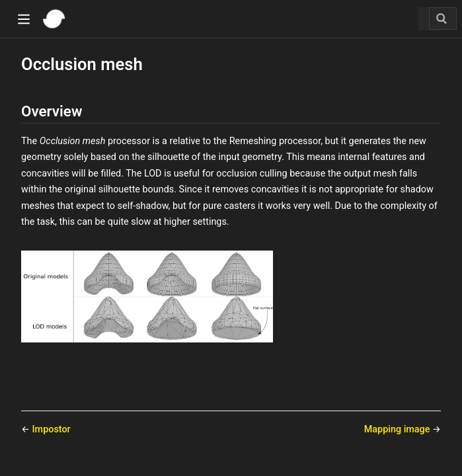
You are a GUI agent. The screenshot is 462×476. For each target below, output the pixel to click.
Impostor (52, 429)
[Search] (443, 19)
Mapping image (398, 429)
